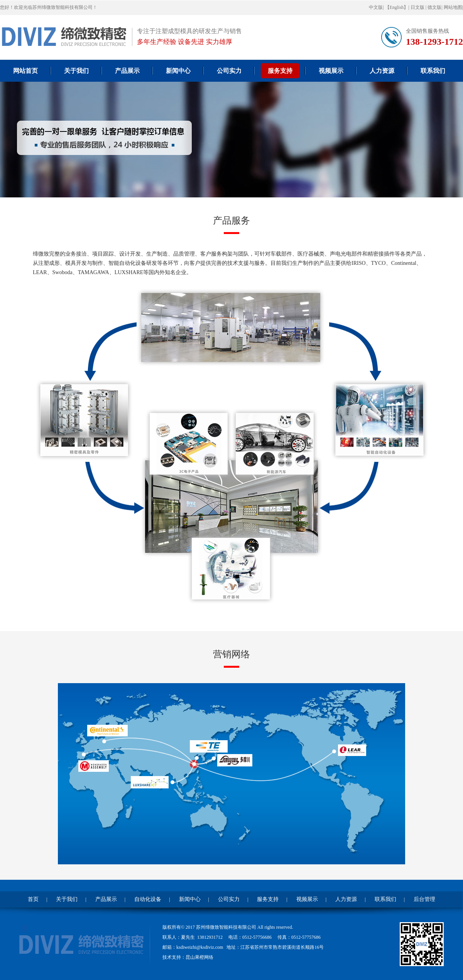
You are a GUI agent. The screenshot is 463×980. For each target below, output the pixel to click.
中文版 (376, 7)
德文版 (434, 7)
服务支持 (280, 71)
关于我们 (76, 71)
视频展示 (331, 71)
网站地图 (453, 7)
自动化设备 (148, 899)
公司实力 (229, 71)
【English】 (397, 7)
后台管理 (424, 899)
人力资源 (382, 71)
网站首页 (25, 71)
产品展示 (127, 71)
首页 (33, 899)
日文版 (418, 7)
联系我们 (433, 71)
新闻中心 (178, 71)
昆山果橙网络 (199, 957)
